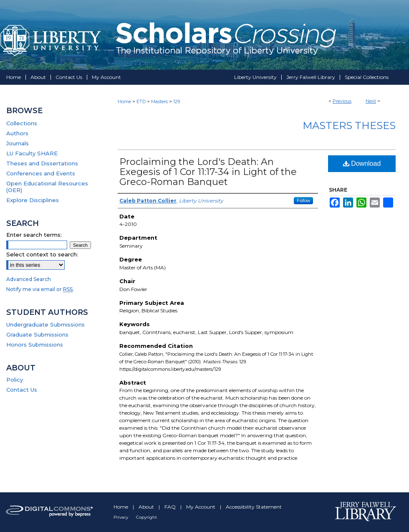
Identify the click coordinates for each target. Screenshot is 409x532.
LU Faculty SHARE (32, 153)
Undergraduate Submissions (45, 324)
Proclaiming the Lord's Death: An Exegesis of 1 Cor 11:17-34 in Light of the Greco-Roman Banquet (208, 172)
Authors (17, 133)
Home (124, 101)
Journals (18, 143)
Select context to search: (42, 254)
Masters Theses (349, 125)
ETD (141, 101)
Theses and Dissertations (42, 163)
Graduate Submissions (37, 334)
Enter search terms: (34, 235)
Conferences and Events (41, 173)
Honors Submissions (35, 345)
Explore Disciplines (33, 200)
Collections (22, 123)
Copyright (146, 517)
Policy (15, 380)
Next (371, 101)
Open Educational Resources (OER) (47, 187)
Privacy (121, 517)
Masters (159, 101)
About (147, 507)
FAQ (171, 507)
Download (362, 163)
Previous (342, 101)
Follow (303, 200)
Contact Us (22, 390)
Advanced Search (29, 279)
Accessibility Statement (254, 507)
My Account (201, 507)
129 (177, 101)
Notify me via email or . (40, 289)
